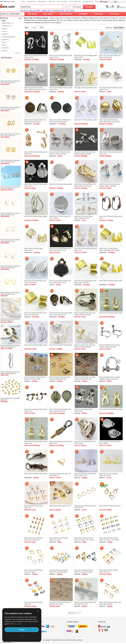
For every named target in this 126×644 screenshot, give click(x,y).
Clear (20, 18)
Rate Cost (52, 1)
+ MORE (17, 53)
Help (97, 1)
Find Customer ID (75, 1)
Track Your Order (62, 1)
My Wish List (31, 1)
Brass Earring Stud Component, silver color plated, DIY (10, 188)
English (105, 2)
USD (116, 2)
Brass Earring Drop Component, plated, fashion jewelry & (10, 346)
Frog (5, 31)
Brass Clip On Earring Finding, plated (86, 88)
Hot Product (6, 58)
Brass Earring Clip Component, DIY (60, 506)
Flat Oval (6, 48)
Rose (5, 42)
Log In (23, 1)
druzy (67, 11)
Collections (99, 14)
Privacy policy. (17, 624)
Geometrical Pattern (9, 37)
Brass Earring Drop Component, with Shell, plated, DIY (10, 320)
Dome (5, 51)
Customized (114, 14)
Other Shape (8, 23)
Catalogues (83, 14)
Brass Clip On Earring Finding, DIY (110, 506)
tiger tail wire (24, 11)
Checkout (123, 7)
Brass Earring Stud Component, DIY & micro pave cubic (10, 82)
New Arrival (32, 14)
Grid (41, 28)
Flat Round (7, 26)
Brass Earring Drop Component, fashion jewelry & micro (10, 214)
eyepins (72, 11)
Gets (7, 6)
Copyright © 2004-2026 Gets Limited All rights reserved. (63, 640)
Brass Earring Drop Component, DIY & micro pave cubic (10, 135)
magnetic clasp (46, 11)
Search (89, 7)
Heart (5, 29)
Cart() (112, 7)
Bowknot (6, 40)
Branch (5, 34)
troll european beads (58, 11)
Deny (22, 636)
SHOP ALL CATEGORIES (10, 14)
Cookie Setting (7, 642)
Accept (22, 630)
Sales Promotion (66, 14)
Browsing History (88, 1)
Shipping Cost (42, 1)
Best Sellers (48, 14)
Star (5, 45)
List (34, 28)
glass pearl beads (35, 11)
